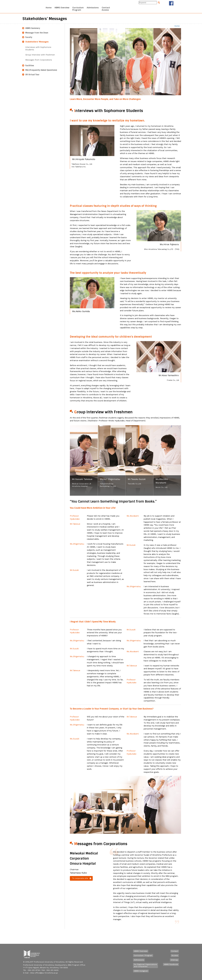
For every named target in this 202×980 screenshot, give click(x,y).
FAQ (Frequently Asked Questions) (41, 70)
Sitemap (174, 960)
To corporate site (80, 878)
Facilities (30, 66)
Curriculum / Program (143, 956)
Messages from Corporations (39, 60)
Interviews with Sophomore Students (38, 48)
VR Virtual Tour (32, 75)
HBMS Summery (33, 28)
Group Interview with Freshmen (40, 55)
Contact (175, 951)
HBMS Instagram (141, 971)
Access (175, 956)
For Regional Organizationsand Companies (145, 965)
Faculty (29, 37)
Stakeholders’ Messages (37, 42)
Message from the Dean (37, 33)
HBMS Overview (141, 951)
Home (177, 26)
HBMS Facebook (171, 964)
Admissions (139, 960)
